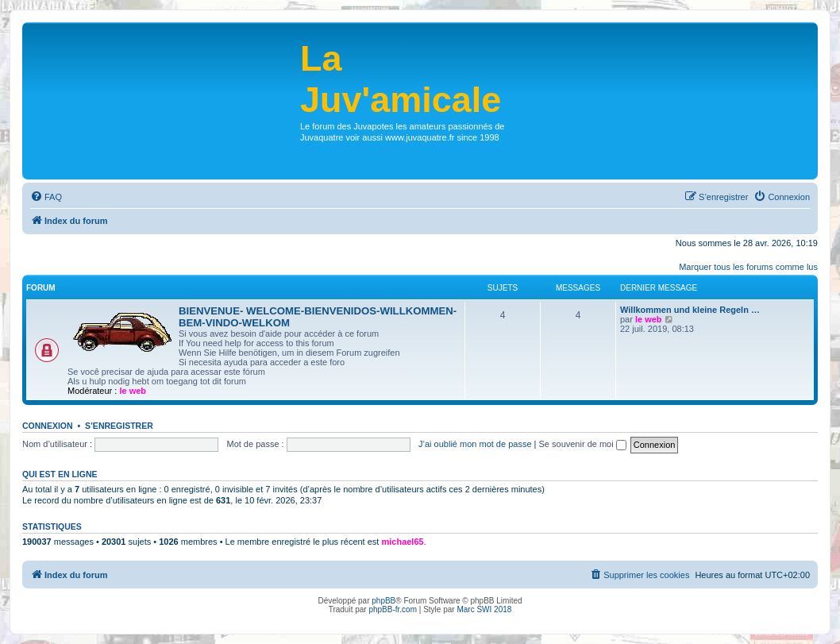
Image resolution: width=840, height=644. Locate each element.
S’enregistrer (119, 426)
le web (133, 391)
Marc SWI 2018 (484, 609)
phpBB (383, 601)
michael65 (402, 542)
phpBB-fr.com (393, 609)
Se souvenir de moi (583, 444)
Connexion (48, 426)
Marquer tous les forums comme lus (748, 267)
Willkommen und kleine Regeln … (690, 310)
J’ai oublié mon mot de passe (475, 444)
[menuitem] (46, 197)
